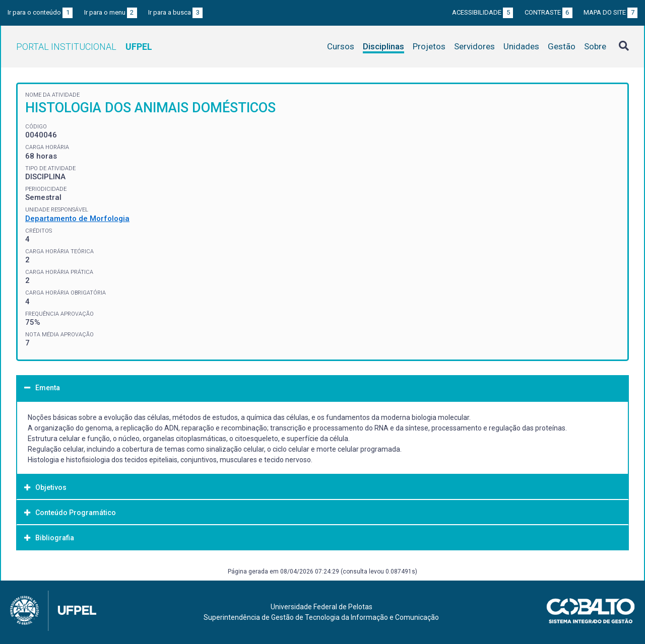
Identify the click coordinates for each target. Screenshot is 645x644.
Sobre (595, 46)
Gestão (562, 46)
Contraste (549, 12)
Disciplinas (383, 46)
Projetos (429, 46)
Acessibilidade (482, 12)
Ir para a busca (175, 12)
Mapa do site (610, 12)
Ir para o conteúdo (40, 12)
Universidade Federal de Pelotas (321, 607)
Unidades (521, 46)
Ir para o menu (111, 12)
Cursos (341, 46)
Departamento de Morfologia (77, 219)
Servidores (474, 46)
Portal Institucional (84, 47)
